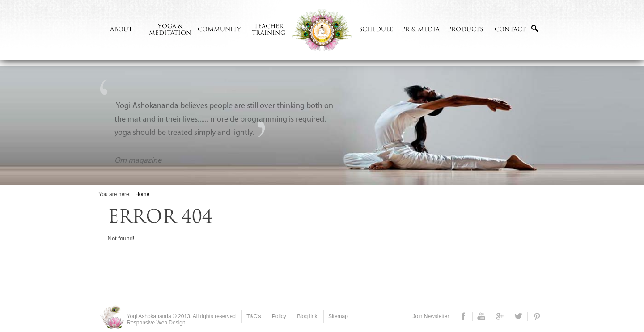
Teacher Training (269, 30)
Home (142, 194)
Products (465, 30)
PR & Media (421, 30)
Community (219, 30)
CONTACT (510, 30)
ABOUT (121, 30)
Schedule (376, 30)
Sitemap (338, 316)
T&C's (254, 316)
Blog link (307, 316)
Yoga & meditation (170, 30)
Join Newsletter (431, 316)
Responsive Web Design (156, 323)
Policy (279, 316)
